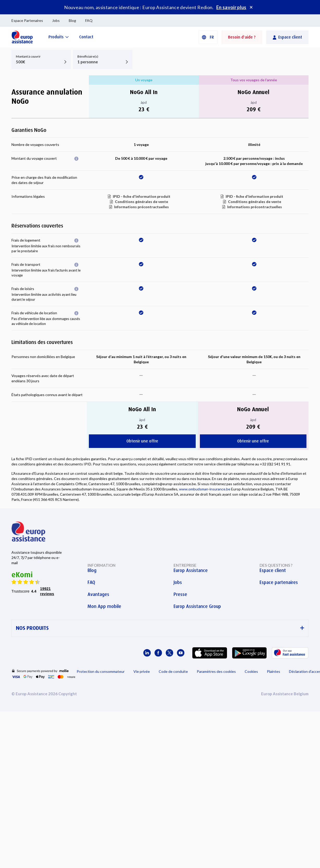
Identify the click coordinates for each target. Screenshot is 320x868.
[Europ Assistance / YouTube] (181, 653)
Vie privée (142, 671)
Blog (72, 20)
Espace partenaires (279, 582)
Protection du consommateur (101, 671)
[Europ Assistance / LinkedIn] (147, 653)
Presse (180, 594)
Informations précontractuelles (141, 207)
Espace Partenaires (27, 20)
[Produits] (59, 37)
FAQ (89, 20)
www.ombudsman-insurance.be (205, 489)
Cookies (251, 671)
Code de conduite (173, 671)
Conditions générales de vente (141, 202)
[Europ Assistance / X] (170, 653)
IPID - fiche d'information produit (142, 196)
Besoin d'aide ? (242, 37)
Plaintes (273, 671)
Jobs (56, 20)
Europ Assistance (191, 570)
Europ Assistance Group (197, 606)
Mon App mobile (104, 606)
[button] (208, 37)
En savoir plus (231, 7)
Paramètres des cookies (216, 671)
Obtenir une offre (142, 441)
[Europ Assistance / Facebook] (158, 653)
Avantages (98, 594)
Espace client (273, 570)
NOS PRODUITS (160, 628)
